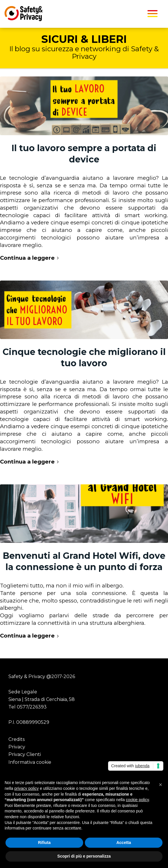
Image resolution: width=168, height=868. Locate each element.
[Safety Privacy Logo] (67, 13)
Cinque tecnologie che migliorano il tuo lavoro (84, 358)
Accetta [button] (124, 843)
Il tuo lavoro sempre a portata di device (84, 154)
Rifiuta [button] (44, 843)
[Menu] (153, 13)
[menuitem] (153, 13)
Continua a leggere (30, 258)
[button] (160, 785)
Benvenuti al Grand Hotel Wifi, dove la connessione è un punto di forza (84, 561)
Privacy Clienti (25, 754)
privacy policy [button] (26, 788)
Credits (17, 739)
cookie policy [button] (137, 800)
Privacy (17, 747)
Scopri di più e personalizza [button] (84, 856)
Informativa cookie (30, 762)
